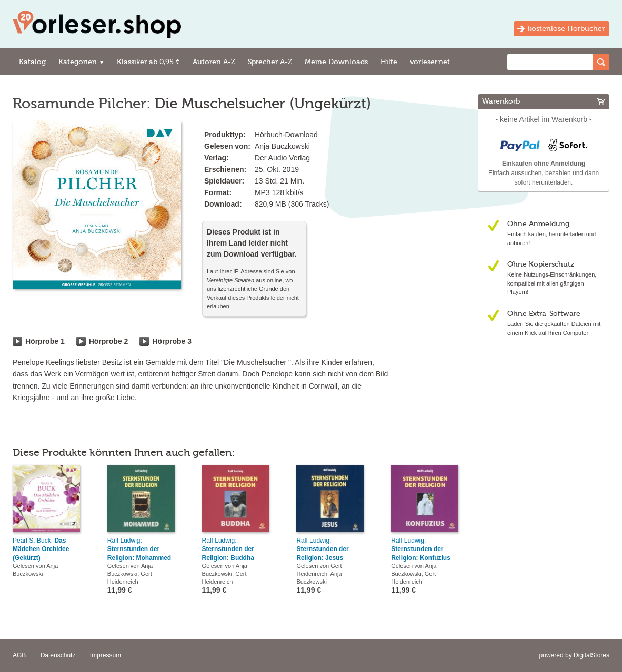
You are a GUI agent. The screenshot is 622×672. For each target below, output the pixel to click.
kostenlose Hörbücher (566, 29)
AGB (19, 655)
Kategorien (81, 62)
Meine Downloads (336, 62)
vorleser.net (430, 62)
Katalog (32, 62)
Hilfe (389, 62)
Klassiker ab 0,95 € (148, 62)
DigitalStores (591, 655)
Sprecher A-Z (270, 62)
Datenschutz (58, 655)
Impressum (106, 655)
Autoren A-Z (214, 62)
